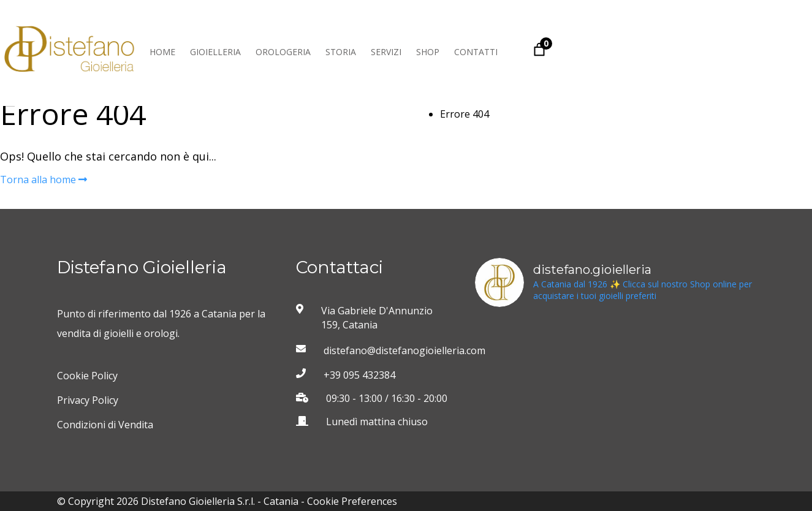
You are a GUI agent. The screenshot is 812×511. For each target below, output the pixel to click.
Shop (428, 52)
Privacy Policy (88, 400)
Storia (341, 52)
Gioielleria (215, 52)
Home (162, 52)
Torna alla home (44, 180)
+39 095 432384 (359, 375)
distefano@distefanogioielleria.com (389, 350)
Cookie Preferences (352, 501)
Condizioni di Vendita (105, 425)
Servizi (386, 52)
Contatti (476, 52)
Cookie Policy (87, 376)
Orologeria (283, 52)
